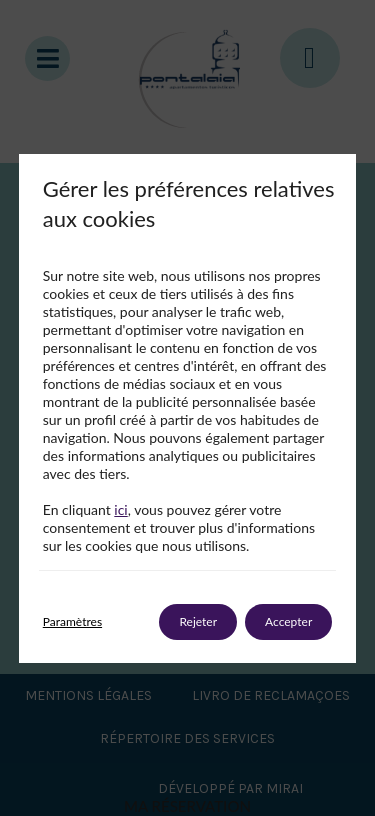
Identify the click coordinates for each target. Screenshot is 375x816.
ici (120, 509)
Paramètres (72, 621)
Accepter (288, 621)
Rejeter (198, 621)
